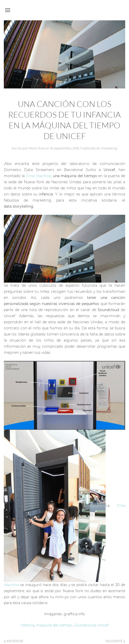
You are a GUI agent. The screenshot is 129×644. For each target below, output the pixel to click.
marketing (109, 148)
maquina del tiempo (54, 625)
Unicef (103, 625)
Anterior (13, 641)
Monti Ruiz (37, 148)
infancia (27, 625)
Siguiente (115, 641)
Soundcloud (85, 625)
